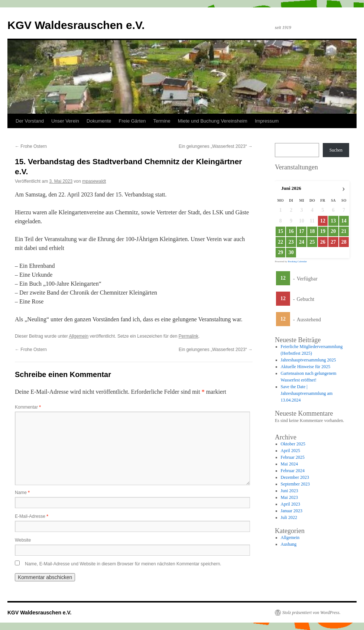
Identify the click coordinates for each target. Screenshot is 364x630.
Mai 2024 (289, 464)
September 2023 (295, 484)
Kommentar (28, 407)
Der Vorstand (30, 121)
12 (283, 278)
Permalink (188, 336)
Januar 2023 (292, 511)
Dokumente (99, 121)
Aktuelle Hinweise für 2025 (306, 367)
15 (280, 231)
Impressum (267, 121)
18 (312, 231)
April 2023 (290, 504)
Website (23, 540)
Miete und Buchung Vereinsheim (213, 121)
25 (312, 242)
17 (302, 231)
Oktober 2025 (293, 444)
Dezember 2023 (295, 477)
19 (323, 231)
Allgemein (79, 336)
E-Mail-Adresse (32, 516)
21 (344, 231)
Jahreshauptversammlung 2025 (308, 360)
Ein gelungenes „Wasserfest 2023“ (216, 146)
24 (302, 242)
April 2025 (290, 451)
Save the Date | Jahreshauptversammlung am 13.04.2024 (307, 393)
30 (291, 252)
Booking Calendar (297, 262)
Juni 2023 (290, 491)
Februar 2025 (293, 457)
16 (291, 231)
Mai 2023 (289, 497)
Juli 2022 (289, 517)
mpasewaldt (94, 181)
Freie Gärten (132, 121)
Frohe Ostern (31, 146)
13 (333, 221)
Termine (162, 121)
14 (344, 221)
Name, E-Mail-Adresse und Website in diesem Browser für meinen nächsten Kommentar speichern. (123, 564)
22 (280, 242)
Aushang (289, 544)
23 (291, 242)
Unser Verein (65, 121)
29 (280, 252)
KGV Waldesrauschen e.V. (76, 25)
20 (333, 231)
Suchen (336, 150)
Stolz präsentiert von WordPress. (311, 613)
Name (22, 493)
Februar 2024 (293, 471)
